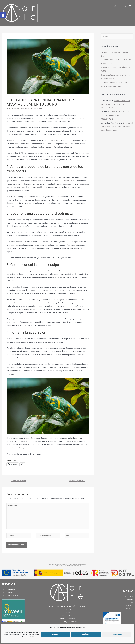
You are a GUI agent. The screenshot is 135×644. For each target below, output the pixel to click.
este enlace (68, 181)
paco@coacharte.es (16, 448)
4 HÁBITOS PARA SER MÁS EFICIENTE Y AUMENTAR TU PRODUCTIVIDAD (116, 105)
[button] (3, 15)
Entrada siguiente (76, 481)
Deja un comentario (14, 108)
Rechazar (86, 634)
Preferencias (117, 634)
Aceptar (55, 634)
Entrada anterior (19, 481)
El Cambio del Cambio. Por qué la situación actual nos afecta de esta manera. (116, 127)
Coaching (116, 6)
